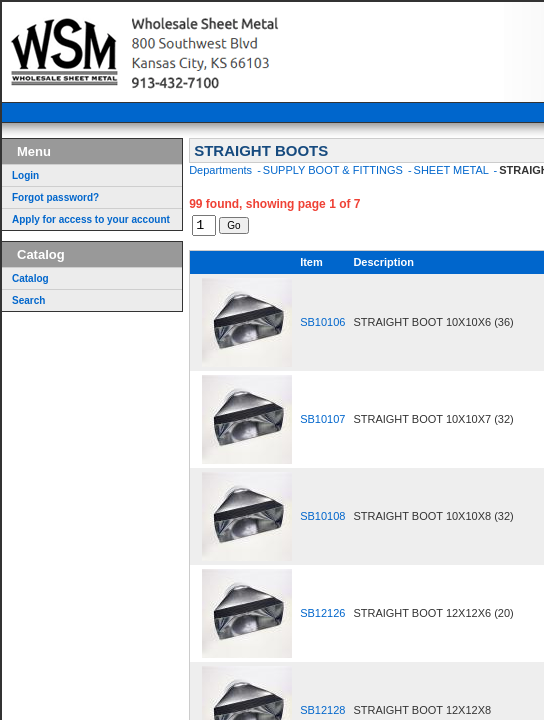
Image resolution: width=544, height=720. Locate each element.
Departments (222, 170)
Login (25, 175)
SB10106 (322, 325)
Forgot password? (55, 197)
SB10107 (322, 422)
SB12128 (322, 713)
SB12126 (322, 616)
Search (28, 300)
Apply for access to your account (91, 219)
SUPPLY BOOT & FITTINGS (334, 170)
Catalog (30, 278)
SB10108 (322, 519)
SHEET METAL (453, 170)
